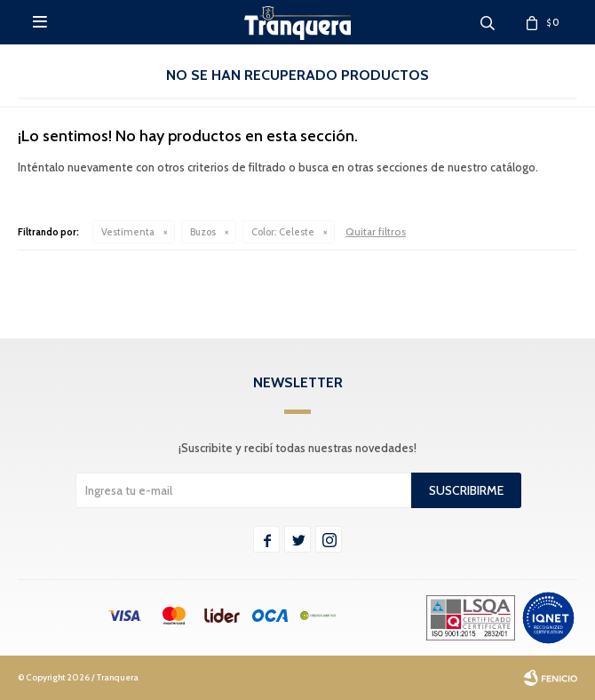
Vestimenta (128, 232)
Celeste (283, 232)
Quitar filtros (376, 231)
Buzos (203, 232)
